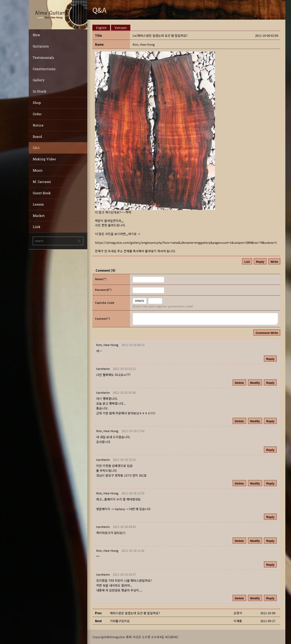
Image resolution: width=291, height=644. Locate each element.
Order (37, 114)
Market (39, 216)
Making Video (44, 159)
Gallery (39, 80)
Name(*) (101, 279)
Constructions (44, 69)
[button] (144, 44)
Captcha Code (105, 303)
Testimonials (43, 58)
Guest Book (42, 193)
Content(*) (102, 318)
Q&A (36, 148)
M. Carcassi (42, 182)
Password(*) (103, 290)
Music (38, 170)
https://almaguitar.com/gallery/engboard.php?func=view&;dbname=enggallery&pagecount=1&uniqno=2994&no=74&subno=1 (186, 242)
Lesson (38, 204)
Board (37, 137)
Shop (37, 103)
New (36, 35)
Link (37, 227)
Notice (38, 125)
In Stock (40, 91)
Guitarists (41, 46)
